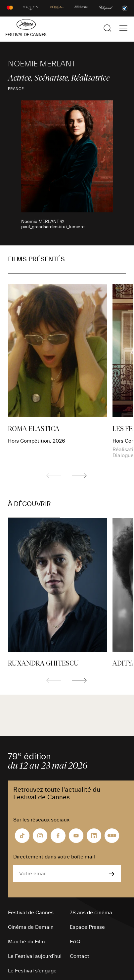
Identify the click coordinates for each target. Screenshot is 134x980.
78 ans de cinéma (91, 913)
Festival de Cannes (31, 913)
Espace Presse (87, 927)
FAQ (75, 942)
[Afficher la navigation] (123, 28)
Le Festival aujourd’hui (35, 956)
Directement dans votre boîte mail (54, 857)
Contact (80, 956)
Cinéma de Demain (31, 927)
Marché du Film (26, 942)
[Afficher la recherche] (108, 28)
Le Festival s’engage (32, 971)
